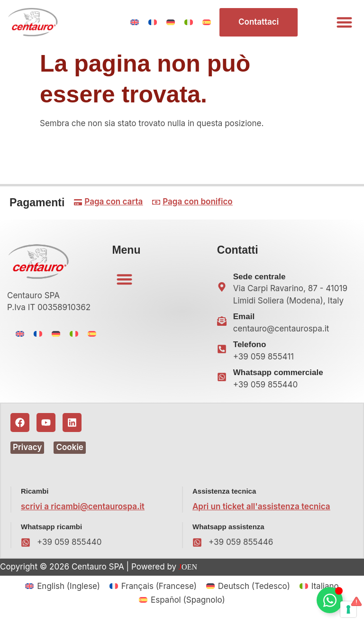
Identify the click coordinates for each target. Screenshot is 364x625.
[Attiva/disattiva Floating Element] (330, 600)
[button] (345, 23)
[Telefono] (222, 349)
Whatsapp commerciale (278, 372)
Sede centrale (259, 277)
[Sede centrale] (222, 287)
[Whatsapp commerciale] (222, 377)
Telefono (250, 345)
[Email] (222, 321)
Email (244, 317)
